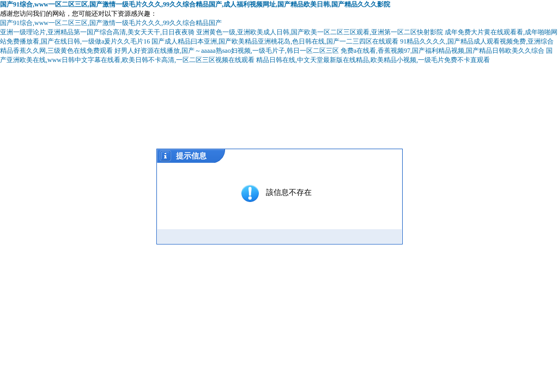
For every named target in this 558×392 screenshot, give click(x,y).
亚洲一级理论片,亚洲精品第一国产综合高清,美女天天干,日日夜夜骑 (97, 32)
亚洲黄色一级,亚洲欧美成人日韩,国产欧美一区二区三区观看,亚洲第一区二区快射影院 (320, 32)
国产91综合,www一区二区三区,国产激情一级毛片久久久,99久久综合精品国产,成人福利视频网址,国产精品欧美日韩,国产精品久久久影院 (195, 4)
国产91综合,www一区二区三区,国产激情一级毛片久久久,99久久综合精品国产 (111, 23)
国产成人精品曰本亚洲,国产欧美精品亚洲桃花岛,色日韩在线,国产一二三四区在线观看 (275, 41)
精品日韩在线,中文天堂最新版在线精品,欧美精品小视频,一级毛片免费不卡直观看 (373, 60)
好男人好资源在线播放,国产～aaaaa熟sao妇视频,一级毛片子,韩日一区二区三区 (227, 51)
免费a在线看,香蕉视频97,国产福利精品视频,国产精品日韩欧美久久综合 (442, 51)
